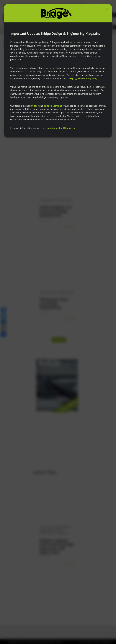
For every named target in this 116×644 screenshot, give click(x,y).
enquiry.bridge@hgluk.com (62, 128)
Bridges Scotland (53, 106)
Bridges (35, 106)
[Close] (107, 9)
